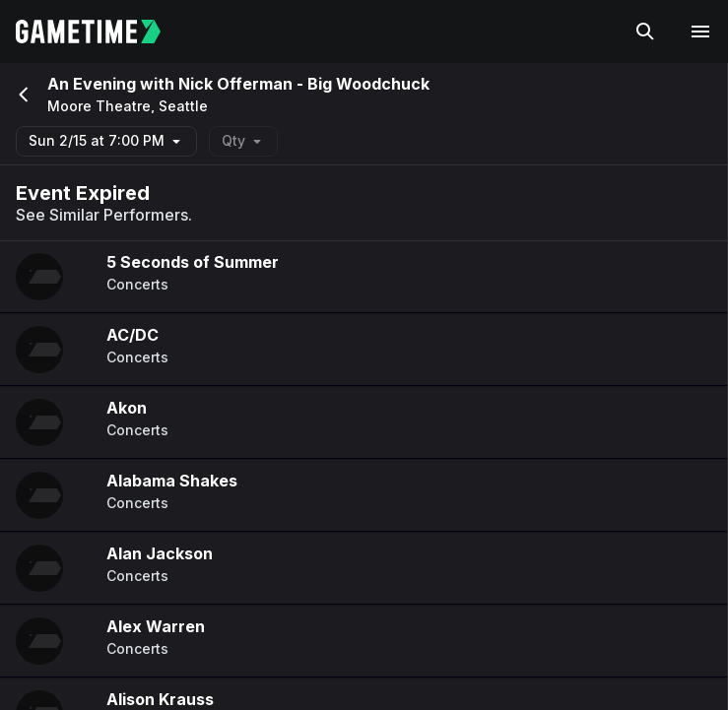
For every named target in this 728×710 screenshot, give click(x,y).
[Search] (645, 32)
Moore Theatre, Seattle (128, 106)
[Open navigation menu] (700, 32)
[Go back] (22, 95)
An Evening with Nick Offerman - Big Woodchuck (238, 84)
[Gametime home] (100, 32)
